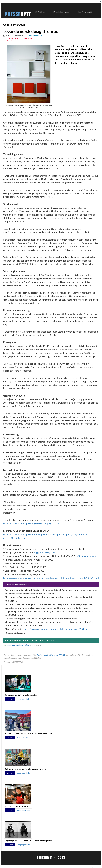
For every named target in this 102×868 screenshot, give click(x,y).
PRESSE (13, 14)
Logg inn (98, 1)
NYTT (26, 14)
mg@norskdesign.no (44, 552)
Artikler (41, 12)
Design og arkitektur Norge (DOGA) (51, 655)
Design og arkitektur (24, 699)
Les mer (10, 699)
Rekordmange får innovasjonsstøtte (21, 695)
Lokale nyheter (62, 12)
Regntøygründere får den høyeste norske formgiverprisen (30, 841)
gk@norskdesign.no (86, 556)
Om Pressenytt (86, 12)
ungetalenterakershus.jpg (18, 645)
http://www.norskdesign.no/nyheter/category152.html (32, 523)
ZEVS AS (95, 867)
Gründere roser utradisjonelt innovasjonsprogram (27, 769)
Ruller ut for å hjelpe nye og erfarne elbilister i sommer (29, 733)
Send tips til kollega (14, 38)
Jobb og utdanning (23, 810)
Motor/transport (23, 737)
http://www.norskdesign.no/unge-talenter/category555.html (56, 629)
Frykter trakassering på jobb (17, 806)
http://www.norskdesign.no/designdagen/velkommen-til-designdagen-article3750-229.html (51, 578)
